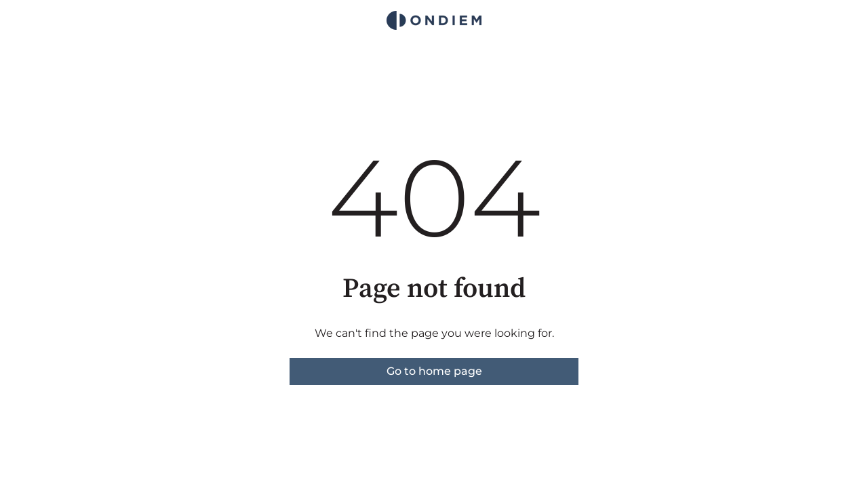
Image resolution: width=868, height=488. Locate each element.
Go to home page (434, 371)
